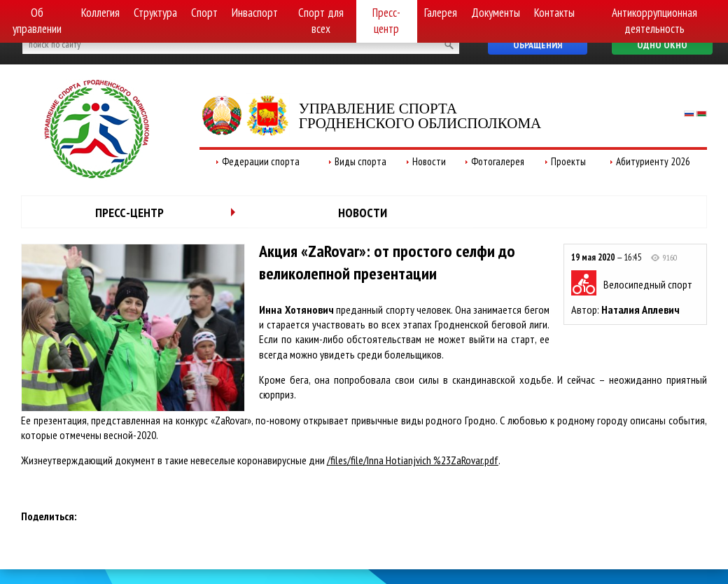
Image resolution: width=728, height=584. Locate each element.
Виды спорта (360, 161)
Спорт (204, 13)
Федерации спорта (261, 161)
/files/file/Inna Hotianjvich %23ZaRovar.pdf (413, 460)
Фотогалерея (498, 161)
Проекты (568, 161)
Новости (429, 161)
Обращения (538, 45)
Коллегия (100, 13)
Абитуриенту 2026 (653, 161)
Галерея (441, 13)
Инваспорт (255, 13)
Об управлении (37, 21)
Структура (155, 13)
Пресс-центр (386, 21)
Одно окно (662, 45)
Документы (496, 13)
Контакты (554, 13)
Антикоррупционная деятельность (654, 21)
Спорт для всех (321, 21)
